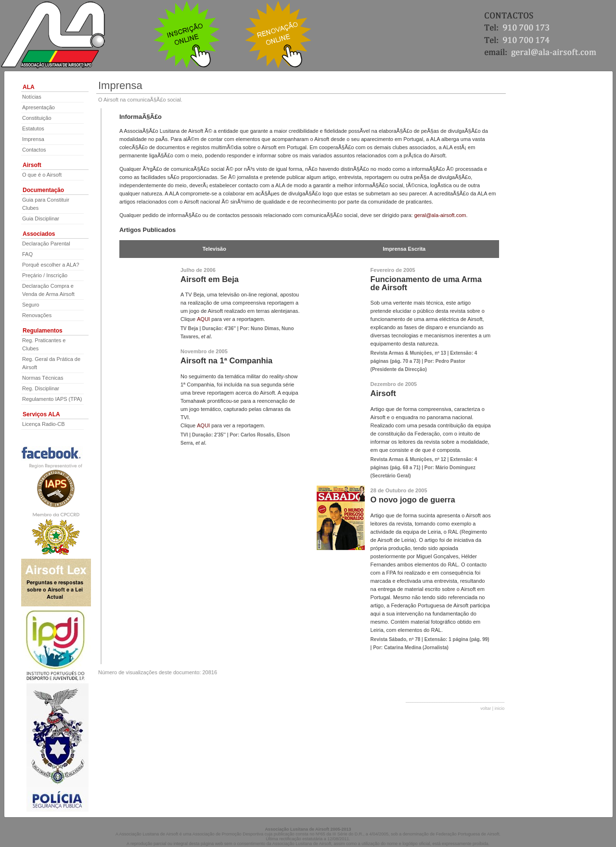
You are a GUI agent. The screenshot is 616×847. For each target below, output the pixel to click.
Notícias (32, 97)
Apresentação (38, 107)
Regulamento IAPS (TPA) (52, 399)
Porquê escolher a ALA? (51, 265)
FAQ (27, 254)
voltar (486, 708)
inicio (500, 708)
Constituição (37, 118)
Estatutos (33, 128)
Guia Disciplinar (41, 218)
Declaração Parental (46, 244)
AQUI (204, 319)
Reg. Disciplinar (41, 388)
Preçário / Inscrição (45, 275)
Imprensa (33, 139)
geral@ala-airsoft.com (440, 215)
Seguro (31, 305)
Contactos (34, 150)
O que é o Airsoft (42, 175)
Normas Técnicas (43, 378)
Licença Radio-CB (44, 424)
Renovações (37, 315)
